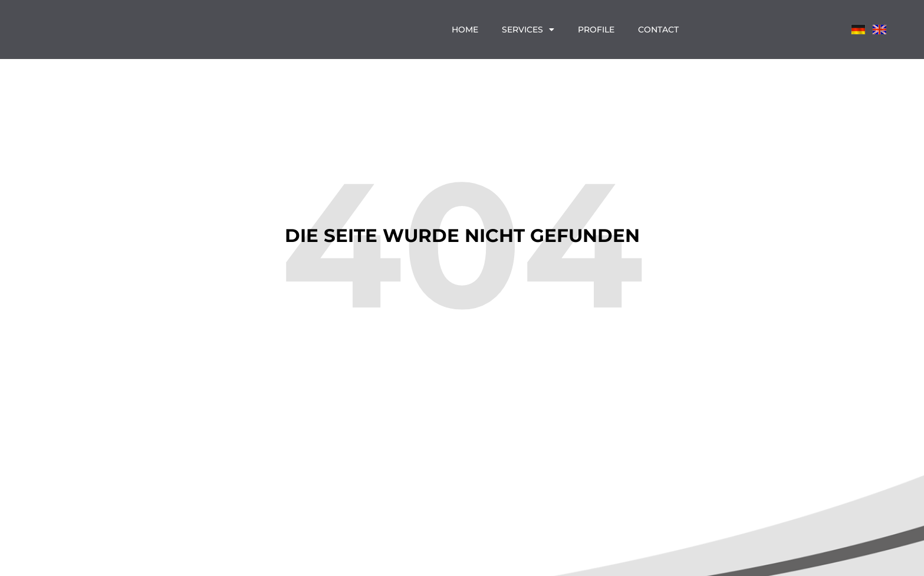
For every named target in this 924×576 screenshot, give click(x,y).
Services (528, 30)
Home (465, 30)
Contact (658, 30)
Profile (596, 30)
